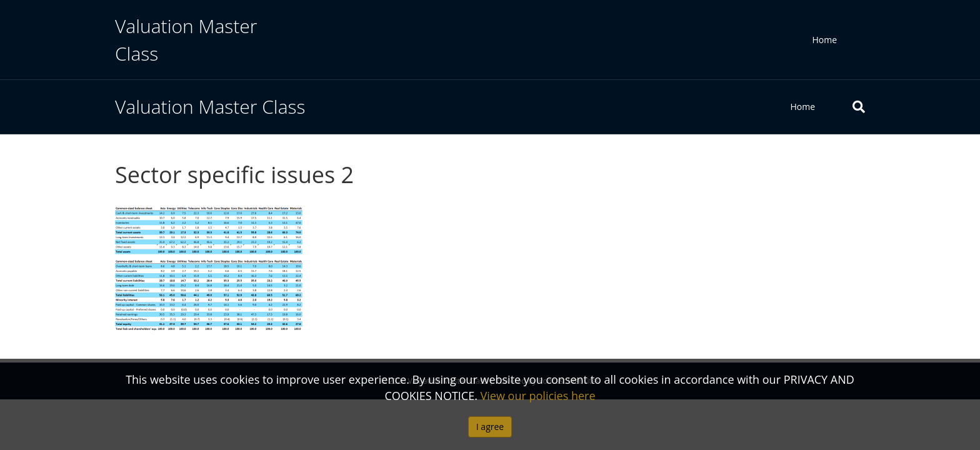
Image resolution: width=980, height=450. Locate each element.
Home (824, 40)
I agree (490, 427)
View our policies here (538, 396)
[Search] (849, 107)
